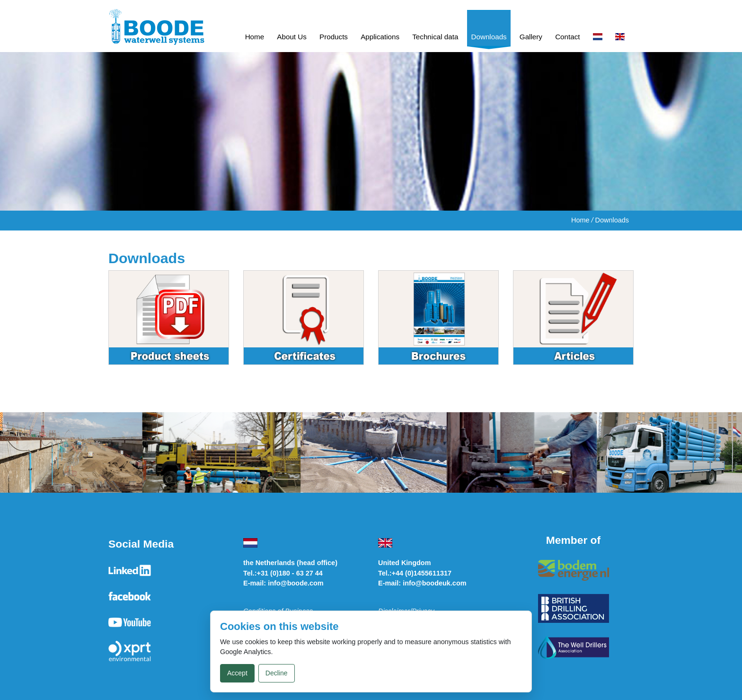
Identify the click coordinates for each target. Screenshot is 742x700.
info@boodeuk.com (434, 583)
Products (334, 37)
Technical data (435, 37)
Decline (277, 673)
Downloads (489, 37)
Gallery (531, 37)
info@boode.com (296, 583)
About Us (291, 37)
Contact (567, 37)
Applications (380, 37)
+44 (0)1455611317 (422, 573)
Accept (237, 673)
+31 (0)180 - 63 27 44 (290, 573)
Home (255, 37)
